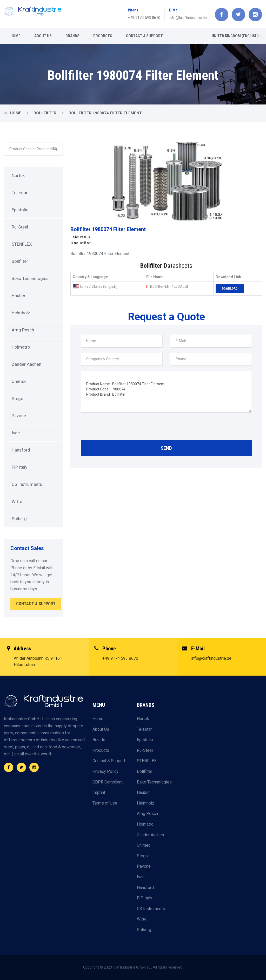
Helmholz (21, 313)
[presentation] (120, 428)
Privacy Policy (105, 771)
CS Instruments (27, 484)
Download (230, 289)
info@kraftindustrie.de (188, 18)
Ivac (16, 433)
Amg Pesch (23, 330)
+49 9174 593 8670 (144, 18)
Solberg (19, 519)
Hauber (19, 296)
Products (103, 36)
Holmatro (21, 347)
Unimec (19, 381)
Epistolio (20, 210)
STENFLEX (22, 244)
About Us (43, 36)
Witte (17, 501)
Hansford (21, 450)
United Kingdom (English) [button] (237, 36)
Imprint (99, 792)
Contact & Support (144, 36)
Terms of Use (105, 803)
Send (166, 448)
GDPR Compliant (108, 782)
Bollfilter (45, 113)
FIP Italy (19, 467)
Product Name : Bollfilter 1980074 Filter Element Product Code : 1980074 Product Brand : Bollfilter (166, 391)
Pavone (19, 416)
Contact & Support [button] (36, 604)
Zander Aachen (26, 364)
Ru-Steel (20, 227)
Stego (18, 398)
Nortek (18, 175)
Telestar (20, 193)
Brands (72, 36)
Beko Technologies (30, 278)
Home (15, 36)
